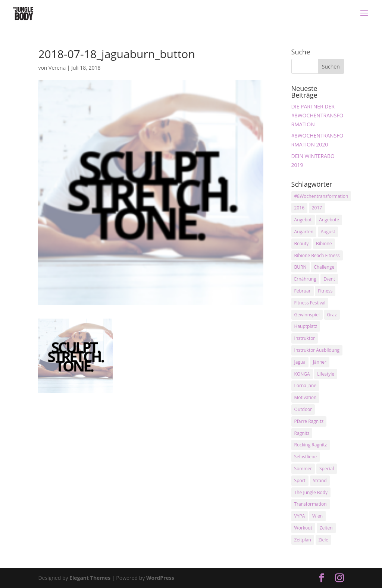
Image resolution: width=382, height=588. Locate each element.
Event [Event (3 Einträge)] (329, 279)
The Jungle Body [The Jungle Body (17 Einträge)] (311, 492)
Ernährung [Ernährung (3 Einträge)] (305, 279)
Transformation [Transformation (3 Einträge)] (311, 504)
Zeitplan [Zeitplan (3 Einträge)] (303, 540)
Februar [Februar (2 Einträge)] (303, 291)
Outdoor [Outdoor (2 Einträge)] (303, 409)
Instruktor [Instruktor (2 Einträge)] (305, 338)
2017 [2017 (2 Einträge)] (317, 208)
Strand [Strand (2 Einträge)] (320, 480)
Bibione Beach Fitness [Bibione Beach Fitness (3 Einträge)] (317, 255)
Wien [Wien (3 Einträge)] (317, 516)
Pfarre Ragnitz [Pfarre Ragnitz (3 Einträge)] (309, 421)
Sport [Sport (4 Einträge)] (300, 480)
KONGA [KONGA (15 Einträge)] (302, 374)
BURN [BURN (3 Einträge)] (300, 267)
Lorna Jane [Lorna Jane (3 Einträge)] (306, 385)
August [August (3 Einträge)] (328, 232)
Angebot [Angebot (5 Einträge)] (303, 220)
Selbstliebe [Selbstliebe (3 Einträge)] (306, 457)
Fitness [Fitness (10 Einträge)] (325, 291)
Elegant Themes (90, 578)
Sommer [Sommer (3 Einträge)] (303, 469)
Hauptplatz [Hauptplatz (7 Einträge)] (306, 326)
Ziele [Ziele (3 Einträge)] (323, 540)
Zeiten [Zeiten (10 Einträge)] (326, 528)
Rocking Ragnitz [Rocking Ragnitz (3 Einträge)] (311, 445)
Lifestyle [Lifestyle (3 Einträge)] (326, 374)
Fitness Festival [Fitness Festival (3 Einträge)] (310, 303)
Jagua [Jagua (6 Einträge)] (300, 362)
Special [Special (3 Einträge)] (327, 469)
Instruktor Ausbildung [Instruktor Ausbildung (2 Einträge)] (317, 350)
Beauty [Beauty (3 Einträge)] (302, 244)
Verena (57, 68)
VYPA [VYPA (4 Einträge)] (300, 516)
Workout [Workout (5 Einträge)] (303, 528)
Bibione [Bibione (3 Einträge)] (324, 244)
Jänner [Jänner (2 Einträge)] (320, 362)
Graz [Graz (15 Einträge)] (332, 315)
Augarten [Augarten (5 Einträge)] (304, 232)
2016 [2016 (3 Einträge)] (299, 208)
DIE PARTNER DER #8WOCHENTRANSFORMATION (317, 115)
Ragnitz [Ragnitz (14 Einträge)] (302, 433)
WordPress (160, 578)
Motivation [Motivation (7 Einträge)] (306, 397)
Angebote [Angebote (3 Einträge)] (329, 220)
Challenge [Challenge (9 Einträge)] (324, 267)
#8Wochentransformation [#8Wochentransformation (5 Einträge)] (321, 196)
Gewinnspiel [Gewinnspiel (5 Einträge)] (307, 315)
